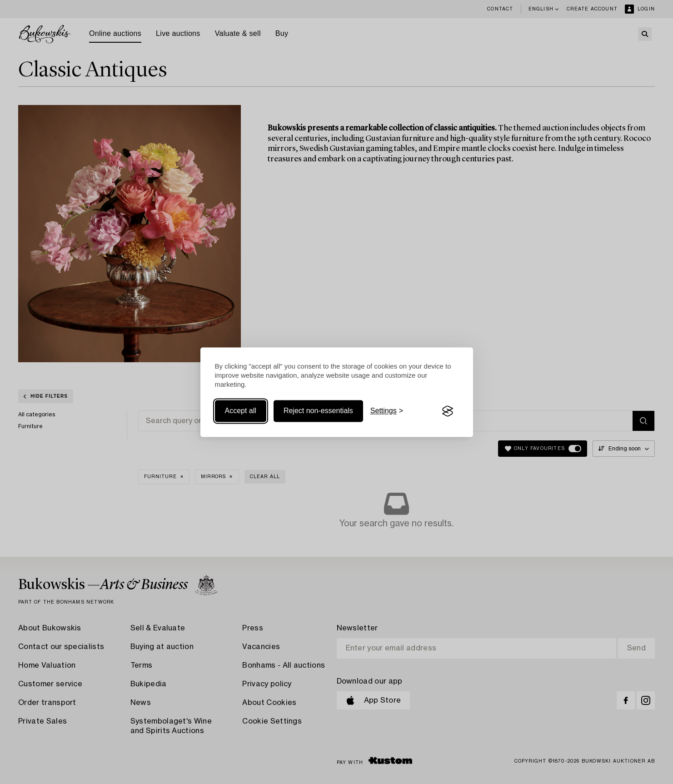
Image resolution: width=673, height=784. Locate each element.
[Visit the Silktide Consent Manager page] (448, 411)
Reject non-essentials (318, 411)
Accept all (241, 411)
